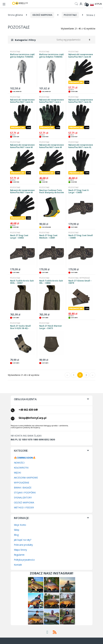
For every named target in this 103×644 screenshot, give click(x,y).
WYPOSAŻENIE (22, 483)
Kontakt (18, 565)
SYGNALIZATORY (23, 498)
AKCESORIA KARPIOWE (26, 478)
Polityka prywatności (24, 560)
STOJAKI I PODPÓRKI (25, 493)
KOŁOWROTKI (21, 468)
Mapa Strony (20, 550)
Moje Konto (20, 525)
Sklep (17, 530)
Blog (16, 535)
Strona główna (15, 15)
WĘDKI (17, 473)
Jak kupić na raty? (23, 540)
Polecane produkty (23, 545)
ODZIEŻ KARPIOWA (42, 15)
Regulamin (19, 555)
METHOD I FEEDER (24, 507)
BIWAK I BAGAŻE (23, 488)
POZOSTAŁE (70, 15)
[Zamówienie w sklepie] (73, 40)
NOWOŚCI (19, 463)
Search (76, 4)
